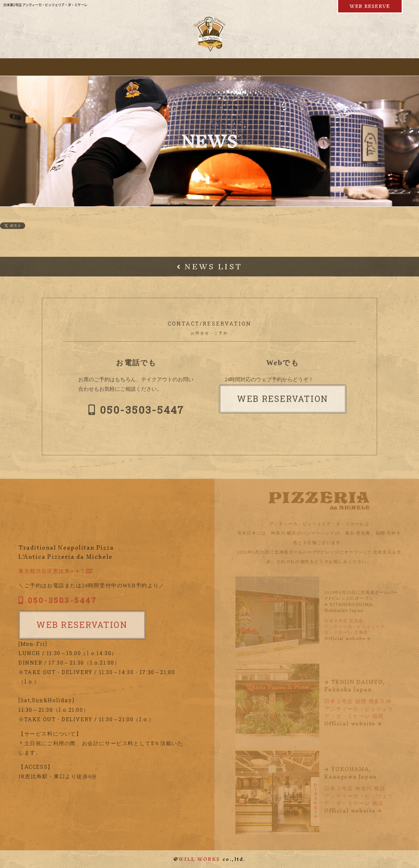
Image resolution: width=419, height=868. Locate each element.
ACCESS (332, 67)
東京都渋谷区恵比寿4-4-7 (53, 571)
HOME (86, 67)
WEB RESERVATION (282, 401)
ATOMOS (194, 67)
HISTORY (233, 67)
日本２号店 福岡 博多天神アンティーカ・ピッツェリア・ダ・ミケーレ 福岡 (362, 703)
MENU (118, 67)
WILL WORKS (199, 859)
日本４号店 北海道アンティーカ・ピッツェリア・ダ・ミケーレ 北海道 (362, 622)
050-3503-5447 (136, 412)
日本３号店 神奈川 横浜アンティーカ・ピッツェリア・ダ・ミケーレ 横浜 (362, 790)
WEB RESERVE (370, 6)
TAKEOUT (155, 67)
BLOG (268, 67)
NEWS (298, 67)
